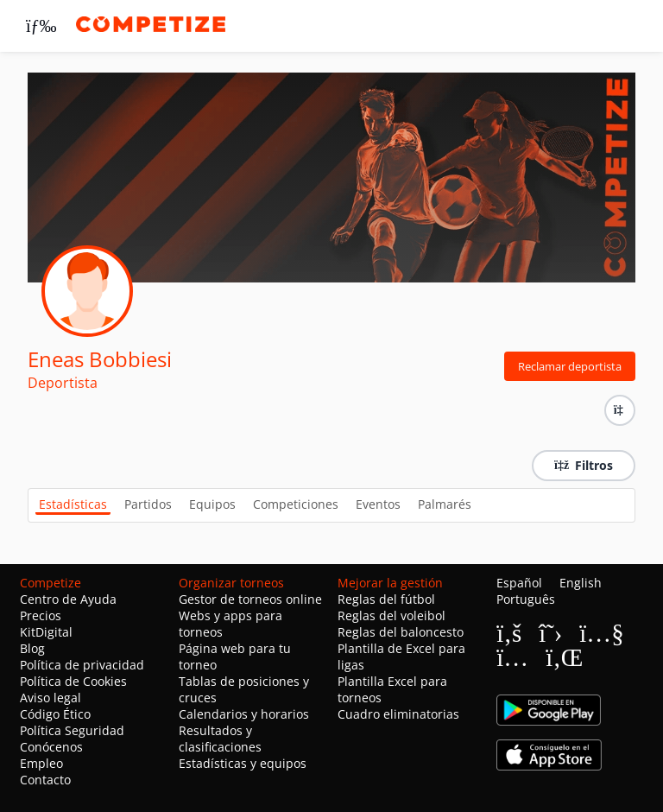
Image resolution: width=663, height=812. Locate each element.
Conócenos (51, 747)
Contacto (45, 780)
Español (519, 583)
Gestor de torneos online (250, 599)
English (581, 583)
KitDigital (46, 632)
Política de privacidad (82, 665)
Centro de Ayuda (68, 599)
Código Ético (55, 714)
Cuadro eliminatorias (398, 714)
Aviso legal (51, 698)
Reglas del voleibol (391, 615)
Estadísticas (73, 504)
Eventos (378, 504)
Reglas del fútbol (386, 599)
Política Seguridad (72, 730)
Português (526, 599)
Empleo (41, 763)
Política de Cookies (73, 681)
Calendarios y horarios (244, 714)
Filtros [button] (584, 465)
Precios (41, 615)
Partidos (148, 504)
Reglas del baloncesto (401, 632)
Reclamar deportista (570, 366)
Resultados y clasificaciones (220, 739)
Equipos (212, 504)
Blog (32, 648)
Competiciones (296, 504)
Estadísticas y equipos (243, 763)
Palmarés (445, 504)
